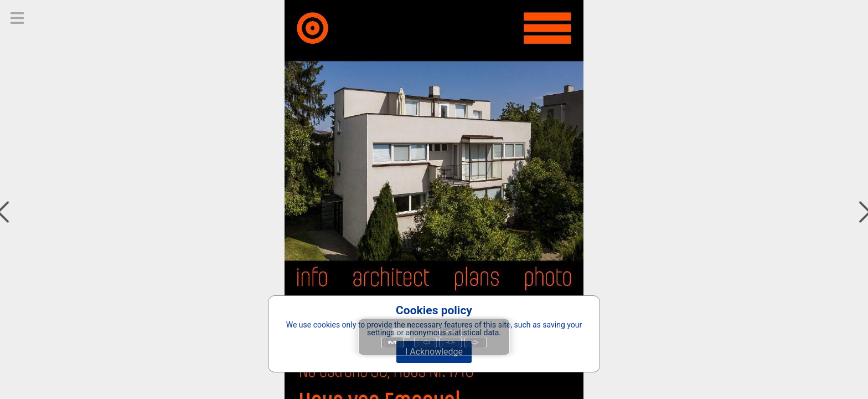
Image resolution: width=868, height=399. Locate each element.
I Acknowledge (434, 352)
